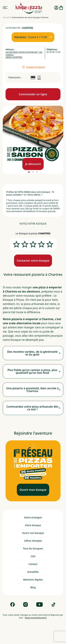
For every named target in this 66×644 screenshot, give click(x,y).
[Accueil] (6, 17)
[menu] (5, 8)
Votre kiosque (33, 525)
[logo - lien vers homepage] (29, 8)
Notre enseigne (33, 517)
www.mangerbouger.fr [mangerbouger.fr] (36, 618)
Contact (33, 564)
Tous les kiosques (33, 548)
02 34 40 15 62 (53, 52)
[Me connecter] (56, 8)
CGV (33, 556)
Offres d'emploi (33, 541)
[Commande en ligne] (33, 94)
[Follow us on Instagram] (26, 604)
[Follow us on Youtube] (39, 604)
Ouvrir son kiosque (33, 533)
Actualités (33, 572)
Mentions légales (33, 580)
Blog (33, 587)
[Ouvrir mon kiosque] (33, 490)
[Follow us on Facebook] (13, 604)
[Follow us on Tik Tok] (54, 604)
